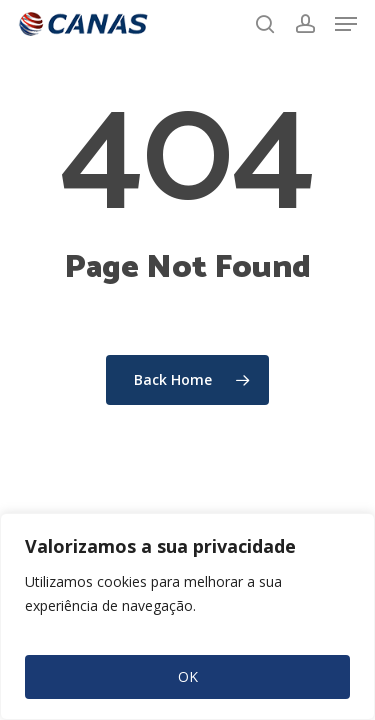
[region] (187, 616)
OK (188, 676)
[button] (346, 24)
